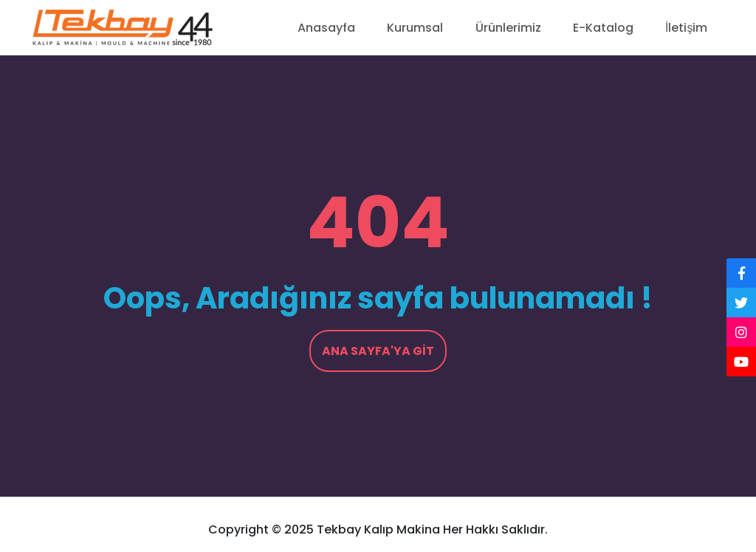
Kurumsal (415, 28)
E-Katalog (603, 28)
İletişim (686, 28)
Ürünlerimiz (508, 28)
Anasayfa (326, 28)
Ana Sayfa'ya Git (378, 351)
